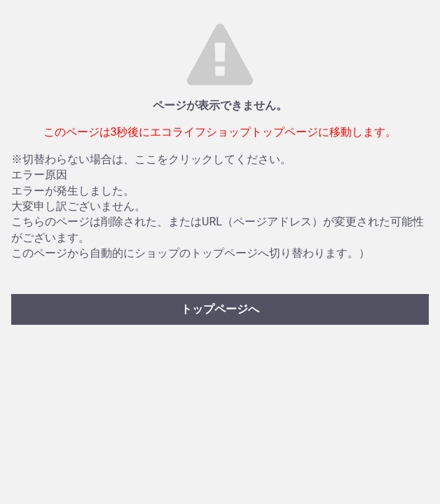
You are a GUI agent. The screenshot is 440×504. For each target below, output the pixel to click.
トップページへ (220, 309)
